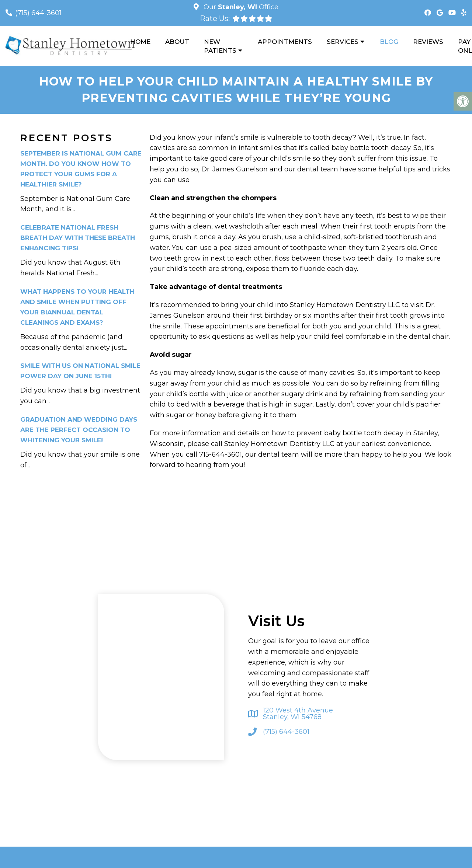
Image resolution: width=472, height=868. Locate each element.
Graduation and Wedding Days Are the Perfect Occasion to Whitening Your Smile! (79, 430)
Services (343, 42)
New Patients (220, 46)
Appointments (285, 42)
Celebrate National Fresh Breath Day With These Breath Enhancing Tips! (78, 238)
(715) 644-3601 (38, 13)
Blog (389, 42)
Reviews (428, 42)
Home (140, 42)
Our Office (240, 7)
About (177, 42)
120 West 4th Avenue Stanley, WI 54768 (298, 714)
